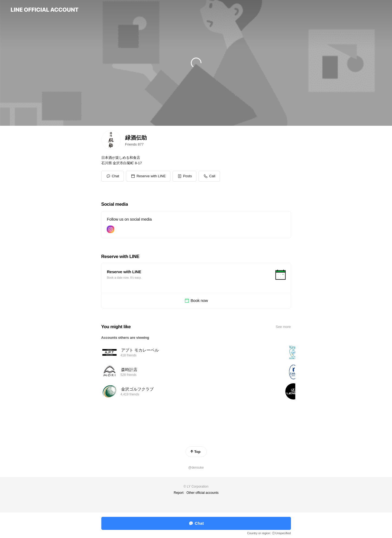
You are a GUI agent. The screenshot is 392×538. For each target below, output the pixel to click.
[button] (148, 176)
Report (179, 493)
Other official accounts (203, 493)
